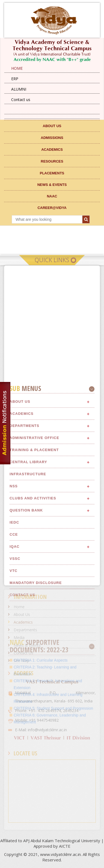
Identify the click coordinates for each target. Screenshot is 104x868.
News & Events (27, 645)
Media (19, 637)
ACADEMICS (52, 150)
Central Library (28, 581)
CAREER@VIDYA (52, 208)
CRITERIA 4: (25, 848)
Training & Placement (34, 569)
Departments (24, 545)
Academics (22, 533)
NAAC (52, 196)
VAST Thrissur (46, 738)
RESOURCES (52, 161)
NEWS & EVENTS (52, 185)
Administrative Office (34, 557)
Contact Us (23, 653)
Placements (52, 173)
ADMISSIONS (52, 138)
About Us (20, 521)
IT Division (78, 738)
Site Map (21, 661)
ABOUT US (52, 126)
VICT (19, 738)
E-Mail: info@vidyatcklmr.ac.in (41, 730)
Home (19, 607)
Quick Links (52, 264)
